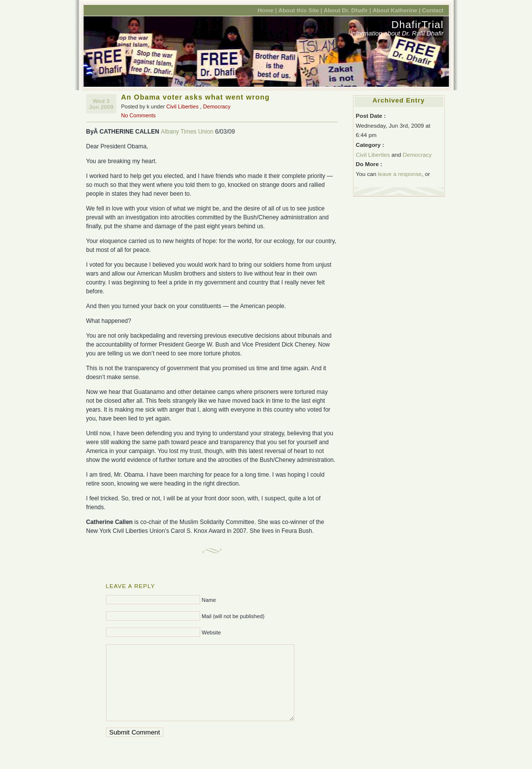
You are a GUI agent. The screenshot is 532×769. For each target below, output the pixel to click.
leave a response (400, 174)
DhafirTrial (418, 24)
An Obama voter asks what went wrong (195, 97)
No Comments (139, 115)
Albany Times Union (187, 132)
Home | (267, 10)
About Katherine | (397, 10)
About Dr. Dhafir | (348, 10)
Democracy (217, 106)
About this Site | (301, 10)
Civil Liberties (182, 106)
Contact (433, 10)
